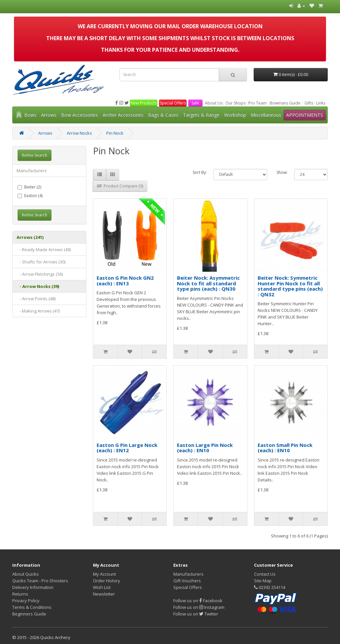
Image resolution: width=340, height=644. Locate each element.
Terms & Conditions (32, 607)
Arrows (49, 115)
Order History (107, 581)
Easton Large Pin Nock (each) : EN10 (205, 448)
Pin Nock (115, 133)
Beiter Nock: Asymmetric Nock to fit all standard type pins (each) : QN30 (208, 283)
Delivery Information (33, 587)
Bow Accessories (80, 115)
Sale (195, 103)
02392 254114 (270, 587)
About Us (214, 103)
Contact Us (265, 574)
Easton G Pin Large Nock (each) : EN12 (127, 448)
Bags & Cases (163, 115)
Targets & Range (201, 115)
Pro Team (257, 103)
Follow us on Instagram (199, 607)
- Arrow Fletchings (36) (40, 274)
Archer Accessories (123, 115)
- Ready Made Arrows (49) (44, 250)
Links (321, 103)
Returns (20, 594)
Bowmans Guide (285, 103)
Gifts (309, 103)
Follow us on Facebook (198, 601)
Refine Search (35, 155)
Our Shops (235, 103)
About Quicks (26, 574)
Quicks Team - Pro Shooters (40, 581)
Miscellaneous (266, 115)
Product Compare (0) (120, 186)
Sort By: (200, 172)
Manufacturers (32, 171)
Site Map (263, 581)
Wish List (102, 587)
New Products (144, 103)
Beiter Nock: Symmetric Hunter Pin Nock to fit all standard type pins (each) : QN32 (290, 286)
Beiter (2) (29, 187)
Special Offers (173, 103)
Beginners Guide (29, 614)
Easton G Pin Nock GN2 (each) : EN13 (125, 281)
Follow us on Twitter (196, 614)
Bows (30, 115)
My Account (104, 574)
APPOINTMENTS (305, 115)
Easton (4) (30, 196)
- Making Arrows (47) (38, 311)
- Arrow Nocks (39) (38, 286)
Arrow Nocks (79, 133)
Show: (282, 172)
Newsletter (104, 594)
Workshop (235, 115)
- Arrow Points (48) (36, 299)
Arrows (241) (30, 237)
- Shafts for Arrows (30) (41, 262)
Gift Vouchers (187, 581)
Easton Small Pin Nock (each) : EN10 (285, 448)
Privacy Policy (26, 601)
